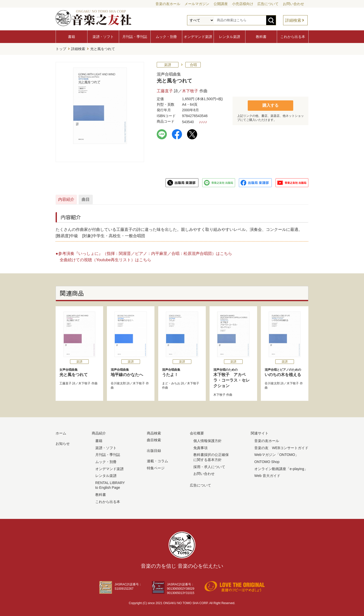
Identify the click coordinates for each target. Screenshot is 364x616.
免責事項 (200, 447)
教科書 (261, 37)
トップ (61, 48)
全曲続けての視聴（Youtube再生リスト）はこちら (105, 259)
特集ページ (156, 467)
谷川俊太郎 (118, 382)
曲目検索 (154, 439)
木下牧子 (190, 90)
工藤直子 (165, 90)
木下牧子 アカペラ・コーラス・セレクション (233, 377)
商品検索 (154, 432)
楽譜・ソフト (103, 37)
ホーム (61, 432)
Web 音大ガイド (267, 474)
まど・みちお (171, 382)
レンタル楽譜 (230, 37)
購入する (270, 104)
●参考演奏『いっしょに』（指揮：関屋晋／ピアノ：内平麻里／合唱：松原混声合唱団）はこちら (144, 252)
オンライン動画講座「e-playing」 (281, 468)
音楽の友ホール (168, 4)
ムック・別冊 (166, 37)
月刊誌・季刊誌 (135, 37)
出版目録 (154, 449)
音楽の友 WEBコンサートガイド (281, 447)
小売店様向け (243, 4)
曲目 (135, 198)
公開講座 (221, 4)
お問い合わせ (293, 4)
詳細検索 (293, 20)
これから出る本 (293, 37)
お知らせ (63, 442)
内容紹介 (80, 198)
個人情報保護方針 (208, 439)
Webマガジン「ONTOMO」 (276, 454)
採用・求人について (209, 466)
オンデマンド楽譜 (198, 37)
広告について (268, 4)
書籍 (72, 37)
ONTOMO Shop (267, 460)
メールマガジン (197, 4)
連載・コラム (157, 460)
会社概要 (197, 432)
